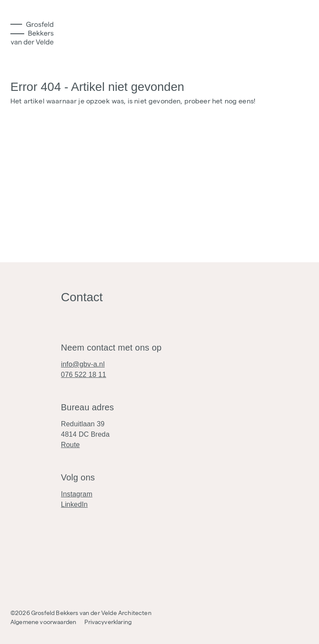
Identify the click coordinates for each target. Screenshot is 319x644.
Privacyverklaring (108, 622)
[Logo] (32, 33)
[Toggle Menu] (17, 29)
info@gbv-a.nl (83, 364)
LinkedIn (74, 504)
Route (71, 445)
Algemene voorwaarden (43, 622)
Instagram (77, 494)
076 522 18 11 (84, 375)
